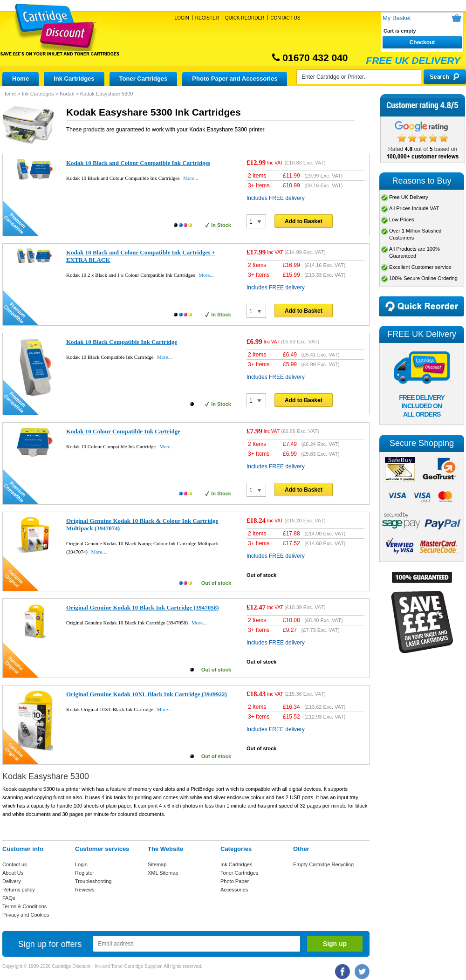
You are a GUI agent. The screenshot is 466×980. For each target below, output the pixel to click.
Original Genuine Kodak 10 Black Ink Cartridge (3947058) (143, 607)
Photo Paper (235, 881)
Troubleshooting (93, 881)
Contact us (15, 864)
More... (191, 178)
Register (207, 18)
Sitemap (157, 864)
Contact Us (285, 18)
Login (182, 18)
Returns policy (19, 890)
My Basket (397, 18)
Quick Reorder (245, 18)
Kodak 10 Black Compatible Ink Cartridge (122, 342)
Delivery (12, 881)
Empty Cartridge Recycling (323, 864)
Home (21, 79)
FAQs (9, 898)
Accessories (234, 890)
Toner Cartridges (144, 79)
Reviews (85, 890)
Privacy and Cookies (26, 915)
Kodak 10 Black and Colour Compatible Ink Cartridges (138, 163)
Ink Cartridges (74, 79)
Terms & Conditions (24, 906)
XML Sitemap (163, 873)
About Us (13, 873)
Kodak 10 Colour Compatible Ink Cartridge (123, 431)
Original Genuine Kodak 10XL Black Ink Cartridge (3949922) (147, 694)
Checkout (422, 42)
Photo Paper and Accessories (235, 79)
